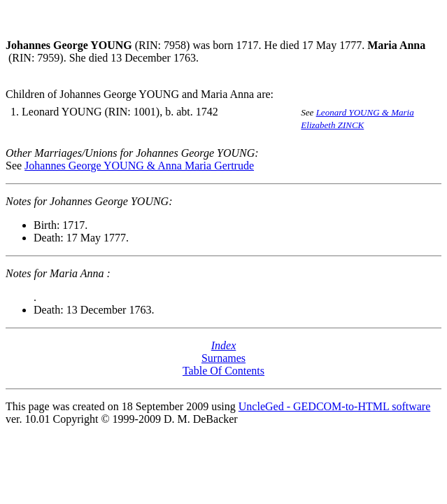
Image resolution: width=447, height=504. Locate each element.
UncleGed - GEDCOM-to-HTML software (334, 406)
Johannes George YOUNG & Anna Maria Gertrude (139, 166)
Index (224, 345)
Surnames (223, 358)
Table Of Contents (223, 371)
